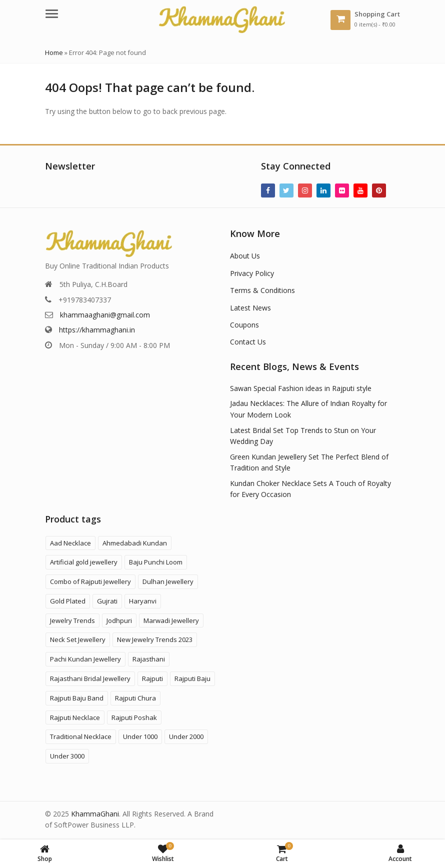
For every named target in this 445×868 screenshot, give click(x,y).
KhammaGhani (95, 814)
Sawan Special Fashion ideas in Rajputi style (301, 388)
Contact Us (248, 342)
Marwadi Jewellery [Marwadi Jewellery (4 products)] (171, 620)
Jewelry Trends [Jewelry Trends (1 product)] (72, 620)
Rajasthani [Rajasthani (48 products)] (149, 659)
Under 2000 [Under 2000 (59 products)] (186, 736)
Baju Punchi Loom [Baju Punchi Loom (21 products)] (156, 562)
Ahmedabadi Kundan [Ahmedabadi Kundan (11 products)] (135, 543)
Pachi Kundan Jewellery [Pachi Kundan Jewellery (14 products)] (85, 659)
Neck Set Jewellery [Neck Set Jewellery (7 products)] (78, 639)
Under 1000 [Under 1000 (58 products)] (140, 736)
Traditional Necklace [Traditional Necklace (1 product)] (81, 736)
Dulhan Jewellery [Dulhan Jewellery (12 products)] (168, 581)
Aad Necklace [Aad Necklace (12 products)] (70, 543)
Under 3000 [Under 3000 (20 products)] (67, 756)
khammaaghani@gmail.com (105, 315)
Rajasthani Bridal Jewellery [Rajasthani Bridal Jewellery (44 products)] (90, 678)
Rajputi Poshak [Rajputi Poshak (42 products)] (134, 717)
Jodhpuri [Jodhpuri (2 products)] (119, 620)
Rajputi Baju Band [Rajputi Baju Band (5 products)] (77, 698)
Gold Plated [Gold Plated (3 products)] (68, 601)
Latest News (250, 308)
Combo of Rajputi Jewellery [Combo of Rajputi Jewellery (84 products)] (90, 581)
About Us (245, 256)
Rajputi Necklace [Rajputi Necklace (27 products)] (75, 717)
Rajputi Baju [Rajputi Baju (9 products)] (192, 678)
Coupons (244, 325)
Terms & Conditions (262, 290)
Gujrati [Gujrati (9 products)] (107, 601)
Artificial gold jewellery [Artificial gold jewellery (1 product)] (84, 562)
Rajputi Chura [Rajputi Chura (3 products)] (135, 698)
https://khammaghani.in (97, 330)
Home (54, 52)
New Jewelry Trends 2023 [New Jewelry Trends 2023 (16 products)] (155, 639)
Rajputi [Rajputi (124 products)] (152, 678)
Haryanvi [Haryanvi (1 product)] (143, 601)
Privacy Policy (252, 273)
